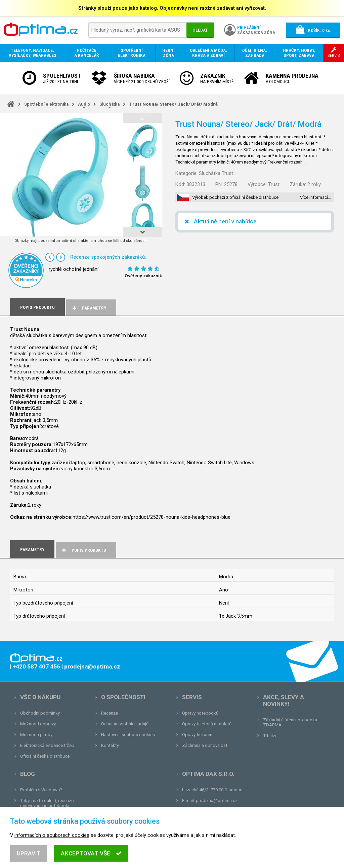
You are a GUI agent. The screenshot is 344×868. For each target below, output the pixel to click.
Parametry (89, 308)
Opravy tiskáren (197, 735)
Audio (84, 104)
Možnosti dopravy (38, 724)
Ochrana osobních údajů (125, 724)
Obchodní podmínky (40, 713)
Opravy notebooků (200, 713)
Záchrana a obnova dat (205, 745)
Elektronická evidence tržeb (47, 745)
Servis (192, 697)
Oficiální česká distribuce (45, 756)
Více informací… (315, 197)
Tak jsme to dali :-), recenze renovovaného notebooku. (47, 803)
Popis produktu (83, 550)
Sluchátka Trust (216, 173)
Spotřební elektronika (46, 104)
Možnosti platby (36, 735)
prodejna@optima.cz (217, 801)
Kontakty (110, 745)
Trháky (270, 736)
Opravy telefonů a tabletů (207, 724)
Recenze (110, 713)
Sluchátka (110, 104)
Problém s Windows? (41, 790)
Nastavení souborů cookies (128, 735)
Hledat (200, 30)
